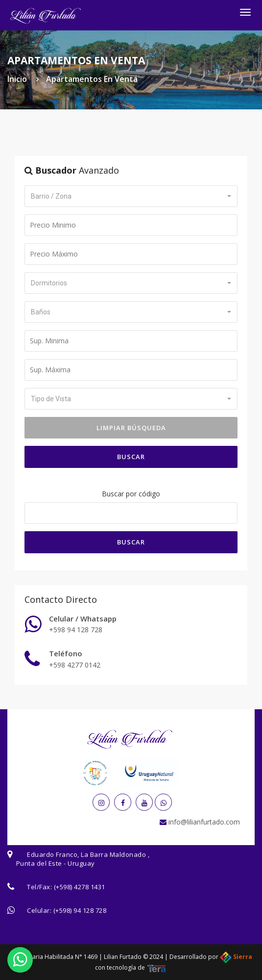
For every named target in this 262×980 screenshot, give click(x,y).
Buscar (131, 457)
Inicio (17, 79)
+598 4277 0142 (75, 665)
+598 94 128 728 (76, 630)
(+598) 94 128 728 (80, 910)
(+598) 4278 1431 (80, 887)
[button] (131, 196)
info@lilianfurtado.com (203, 822)
